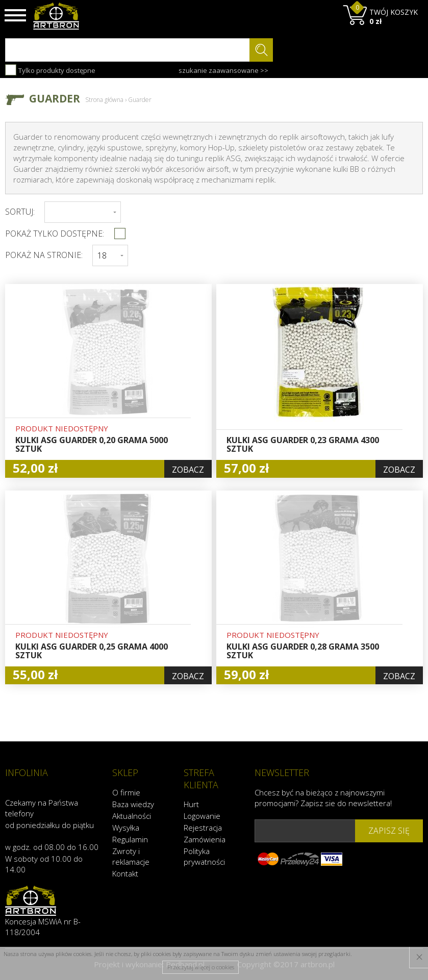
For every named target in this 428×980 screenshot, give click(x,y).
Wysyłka (126, 827)
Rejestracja (203, 828)
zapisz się (389, 831)
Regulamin (130, 839)
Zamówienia (205, 839)
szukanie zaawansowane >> (223, 70)
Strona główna (104, 100)
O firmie (126, 792)
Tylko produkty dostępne (50, 70)
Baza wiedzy (133, 804)
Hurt (191, 804)
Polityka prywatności (204, 856)
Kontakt (125, 873)
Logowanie (202, 816)
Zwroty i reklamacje (131, 856)
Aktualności (132, 815)
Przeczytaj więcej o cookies (201, 967)
